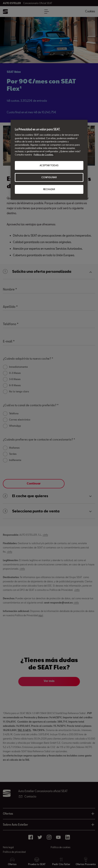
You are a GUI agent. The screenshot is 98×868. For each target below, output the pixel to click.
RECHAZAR (49, 189)
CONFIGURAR (49, 177)
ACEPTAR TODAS (49, 165)
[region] (49, 160)
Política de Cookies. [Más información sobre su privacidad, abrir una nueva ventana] (44, 155)
